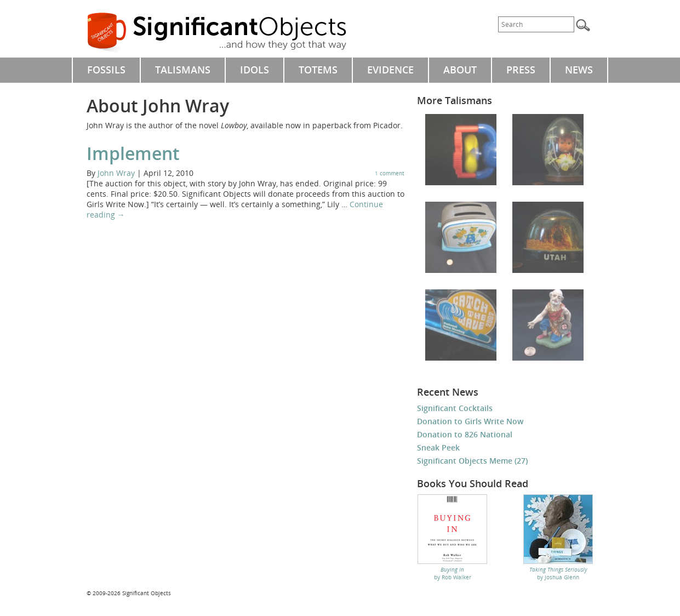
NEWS (579, 70)
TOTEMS (318, 70)
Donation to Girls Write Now (470, 421)
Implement (133, 153)
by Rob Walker (453, 573)
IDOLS (255, 70)
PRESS (521, 70)
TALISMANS (183, 70)
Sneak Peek (438, 447)
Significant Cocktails (455, 408)
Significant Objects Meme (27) (472, 461)
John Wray (116, 173)
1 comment (390, 173)
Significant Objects (229, 33)
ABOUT (460, 70)
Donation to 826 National (465, 434)
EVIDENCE (390, 70)
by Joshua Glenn (558, 573)
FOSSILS (106, 70)
